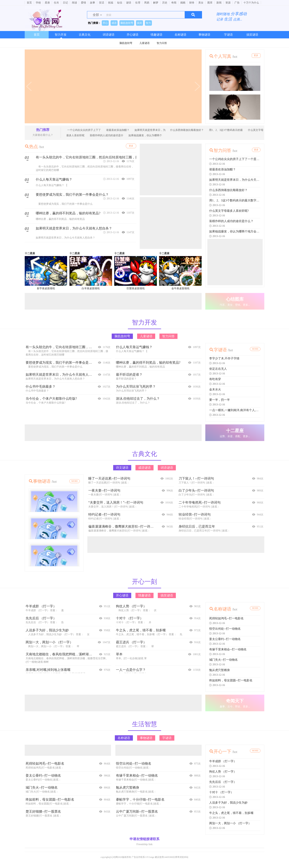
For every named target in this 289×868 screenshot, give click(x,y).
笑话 (102, 3)
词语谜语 (109, 35)
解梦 (156, 3)
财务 (192, 3)
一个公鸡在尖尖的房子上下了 (84, 130)
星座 (47, 3)
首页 (29, 3)
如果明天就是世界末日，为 (150, 130)
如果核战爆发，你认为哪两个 (145, 135)
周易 (147, 3)
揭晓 (183, 3)
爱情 (83, 3)
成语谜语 (144, 470)
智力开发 (61, 35)
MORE (255, 350)
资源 (228, 3)
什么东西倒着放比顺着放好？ (187, 130)
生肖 (56, 3)
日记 (65, 3)
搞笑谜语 (252, 35)
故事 (93, 3)
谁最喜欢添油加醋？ (117, 130)
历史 (165, 3)
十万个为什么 (251, 3)
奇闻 (174, 3)
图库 (210, 3)
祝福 (111, 3)
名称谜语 (180, 35)
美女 (201, 3)
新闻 (219, 3)
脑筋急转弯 (126, 43)
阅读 (74, 3)
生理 (138, 3)
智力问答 (162, 43)
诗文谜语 (122, 470)
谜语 (129, 3)
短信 (120, 3)
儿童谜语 (144, 43)
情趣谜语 (156, 35)
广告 (237, 3)
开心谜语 (133, 35)
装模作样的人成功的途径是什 (106, 135)
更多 (255, 56)
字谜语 (228, 35)
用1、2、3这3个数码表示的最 (225, 130)
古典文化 (85, 35)
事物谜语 (204, 35)
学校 (38, 3)
